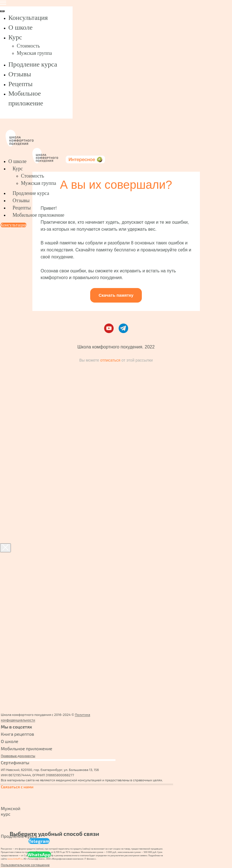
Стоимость (28, 46)
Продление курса (33, 64)
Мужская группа (34, 53)
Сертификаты (15, 762)
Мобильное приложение (38, 215)
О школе (21, 27)
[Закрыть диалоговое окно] (5, 548)
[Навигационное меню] (3, 3)
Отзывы (20, 74)
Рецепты (21, 84)
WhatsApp (39, 854)
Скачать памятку (116, 295)
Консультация (28, 18)
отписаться (110, 360)
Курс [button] (15, 37)
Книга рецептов (17, 734)
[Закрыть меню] (2, 11)
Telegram (39, 841)
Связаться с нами (17, 787)
